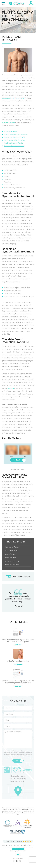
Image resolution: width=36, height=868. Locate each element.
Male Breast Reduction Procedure (14, 140)
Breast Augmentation (11, 550)
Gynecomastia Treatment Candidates (16, 134)
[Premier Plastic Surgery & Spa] (16, 3)
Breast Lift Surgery (11, 554)
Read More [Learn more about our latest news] (17, 645)
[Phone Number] (31, 3)
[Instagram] (21, 861)
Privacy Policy (24, 847)
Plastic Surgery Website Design (18, 851)
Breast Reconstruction (12, 565)
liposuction (11, 388)
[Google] (18, 861)
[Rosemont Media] (18, 854)
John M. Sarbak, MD (19, 98)
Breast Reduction (10, 558)
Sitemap (30, 847)
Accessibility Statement (18, 849)
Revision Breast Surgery (12, 561)
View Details (17, 460)
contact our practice (8, 123)
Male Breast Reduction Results (13, 143)
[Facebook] (15, 861)
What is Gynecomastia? (11, 131)
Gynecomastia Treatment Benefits (15, 137)
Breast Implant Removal (12, 547)
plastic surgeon (7, 98)
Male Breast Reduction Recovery (14, 146)
